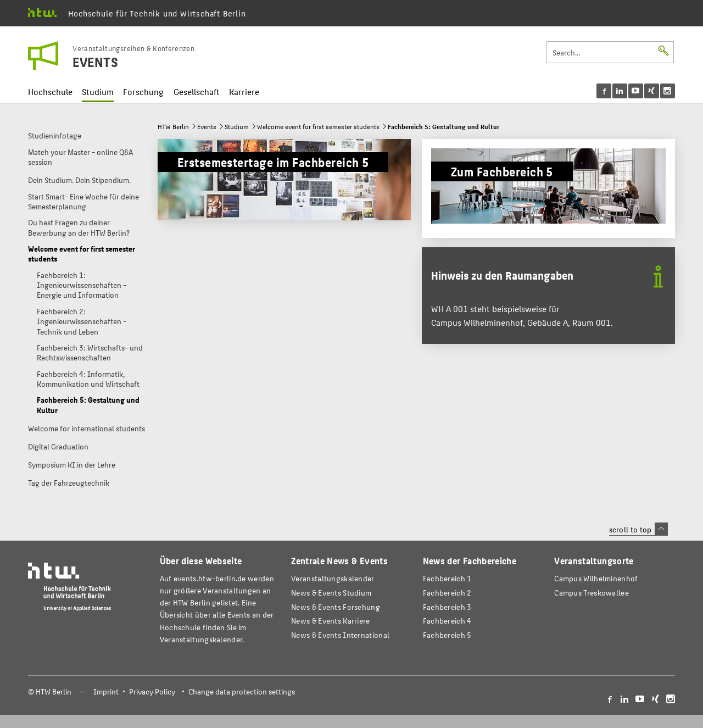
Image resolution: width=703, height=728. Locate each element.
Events (207, 126)
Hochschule (50, 91)
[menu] (636, 91)
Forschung (143, 91)
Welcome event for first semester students (318, 126)
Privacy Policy (152, 691)
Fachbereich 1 (447, 578)
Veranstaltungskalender (333, 578)
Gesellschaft (197, 91)
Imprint (106, 691)
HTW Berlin (173, 126)
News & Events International (340, 635)
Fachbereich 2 (447, 593)
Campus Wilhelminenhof (596, 578)
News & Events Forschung (336, 607)
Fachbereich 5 (447, 635)
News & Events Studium (331, 593)
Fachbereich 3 (447, 607)
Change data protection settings (242, 691)
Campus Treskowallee (592, 593)
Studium (98, 91)
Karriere (244, 91)
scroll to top (638, 529)
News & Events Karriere (330, 621)
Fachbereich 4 (447, 621)
